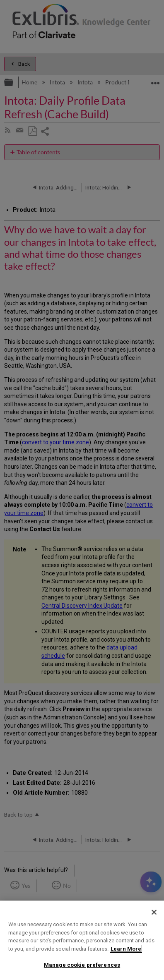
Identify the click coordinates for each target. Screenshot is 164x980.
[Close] (154, 912)
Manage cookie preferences (82, 965)
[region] (82, 940)
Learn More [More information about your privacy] (126, 949)
